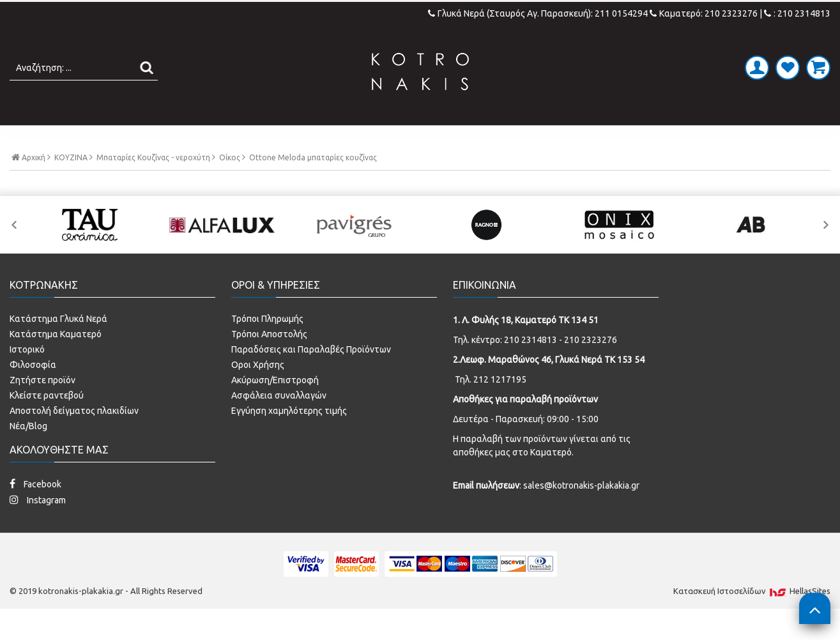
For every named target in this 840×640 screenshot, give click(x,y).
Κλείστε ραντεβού (47, 422)
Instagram (38, 527)
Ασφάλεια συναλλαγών (279, 422)
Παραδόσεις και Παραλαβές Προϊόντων (311, 376)
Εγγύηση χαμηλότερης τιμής (289, 438)
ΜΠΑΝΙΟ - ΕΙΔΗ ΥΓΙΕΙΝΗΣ (326, 139)
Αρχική (31, 184)
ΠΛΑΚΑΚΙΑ (198, 139)
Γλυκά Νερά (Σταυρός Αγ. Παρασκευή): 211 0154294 (539, 13)
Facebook (35, 511)
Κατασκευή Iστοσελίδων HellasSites (752, 618)
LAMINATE (453, 139)
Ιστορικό (27, 376)
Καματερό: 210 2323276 (704, 13)
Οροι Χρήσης (258, 392)
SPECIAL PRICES (626, 139)
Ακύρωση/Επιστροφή (275, 407)
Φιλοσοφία (33, 392)
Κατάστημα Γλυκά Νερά (58, 346)
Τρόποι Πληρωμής (267, 346)
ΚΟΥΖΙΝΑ (532, 139)
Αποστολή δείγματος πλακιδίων (74, 438)
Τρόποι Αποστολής (269, 361)
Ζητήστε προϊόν (42, 407)
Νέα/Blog (28, 453)
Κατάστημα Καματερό (56, 361)
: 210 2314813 (797, 13)
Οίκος (230, 185)
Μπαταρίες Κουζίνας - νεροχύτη (153, 185)
